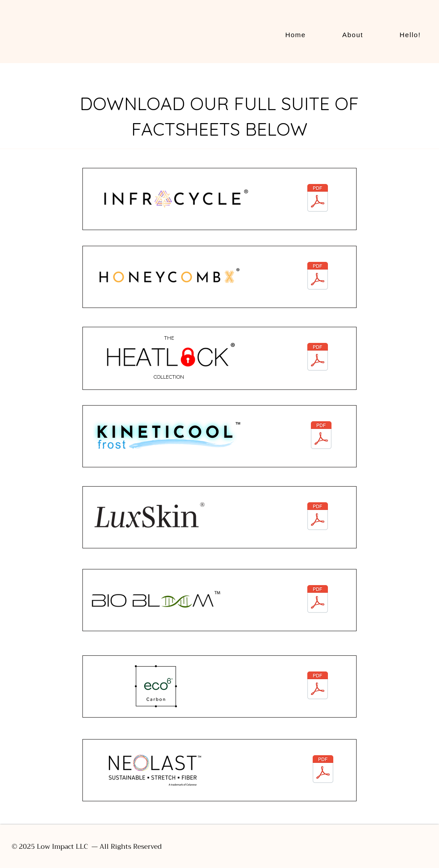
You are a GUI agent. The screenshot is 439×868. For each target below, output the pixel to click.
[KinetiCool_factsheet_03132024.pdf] (321, 436)
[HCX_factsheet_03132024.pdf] (318, 277)
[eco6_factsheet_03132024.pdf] (318, 686)
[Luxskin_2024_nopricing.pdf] (318, 517)
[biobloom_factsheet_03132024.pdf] (318, 600)
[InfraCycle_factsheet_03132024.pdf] (318, 199)
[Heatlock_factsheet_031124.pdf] (318, 358)
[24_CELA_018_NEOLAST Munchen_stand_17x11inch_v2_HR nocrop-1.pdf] (323, 770)
